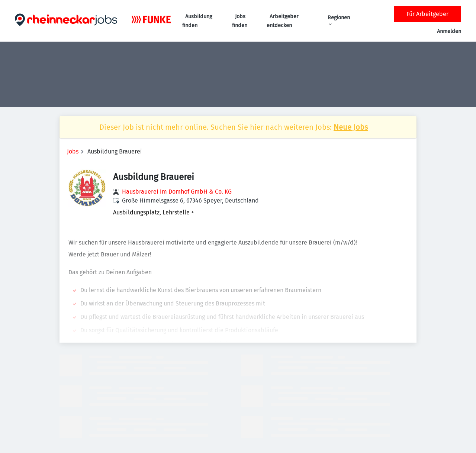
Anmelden (449, 31)
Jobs (73, 151)
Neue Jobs (351, 127)
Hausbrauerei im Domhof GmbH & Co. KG (177, 192)
